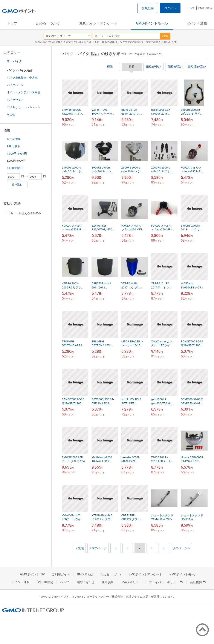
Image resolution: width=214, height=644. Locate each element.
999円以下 (13, 146)
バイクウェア (15, 100)
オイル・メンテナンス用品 (24, 92)
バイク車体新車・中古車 (22, 78)
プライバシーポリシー (166, 582)
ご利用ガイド (61, 574)
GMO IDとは (85, 574)
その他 (11, 114)
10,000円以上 (15, 168)
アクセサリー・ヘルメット (24, 107)
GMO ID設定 (205, 8)
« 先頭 (80, 548)
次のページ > (181, 548)
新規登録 (148, 8)
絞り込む (17, 185)
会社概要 (198, 582)
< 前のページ (98, 548)
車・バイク (14, 61)
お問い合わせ (85, 582)
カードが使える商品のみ (23, 213)
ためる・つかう (48, 23)
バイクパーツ (15, 85)
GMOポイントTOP (32, 574)
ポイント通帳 (197, 23)
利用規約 (107, 582)
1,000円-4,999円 (17, 154)
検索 (165, 36)
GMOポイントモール (152, 23)
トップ (12, 23)
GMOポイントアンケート (98, 23)
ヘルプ (191, 8)
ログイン (170, 8)
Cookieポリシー (131, 582)
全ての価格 (14, 139)
